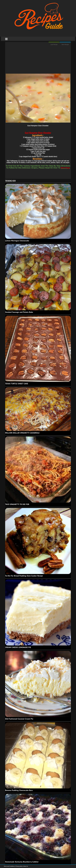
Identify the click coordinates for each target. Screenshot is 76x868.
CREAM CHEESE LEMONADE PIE (18, 647)
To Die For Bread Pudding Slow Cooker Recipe (24, 576)
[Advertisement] (38, 60)
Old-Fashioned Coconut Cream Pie (19, 719)
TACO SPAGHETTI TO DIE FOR (17, 504)
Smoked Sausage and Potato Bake (19, 312)
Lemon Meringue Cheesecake (17, 241)
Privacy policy (19, 866)
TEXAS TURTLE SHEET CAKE (17, 384)
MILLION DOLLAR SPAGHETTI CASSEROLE (22, 433)
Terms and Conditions (9, 866)
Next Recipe (65, 45)
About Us (26, 866)
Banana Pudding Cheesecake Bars (19, 790)
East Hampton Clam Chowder (38, 126)
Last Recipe (54, 45)
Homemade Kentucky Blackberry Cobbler (22, 862)
